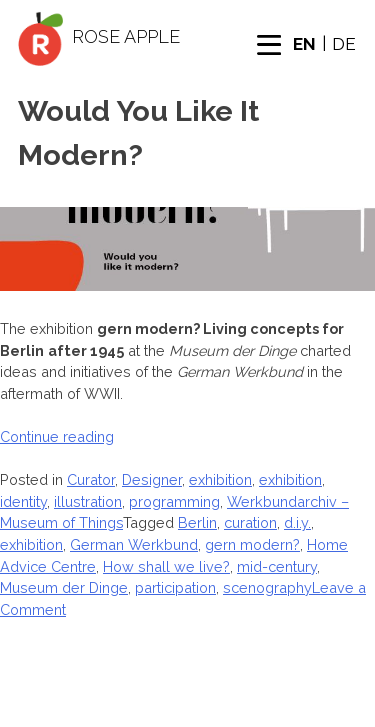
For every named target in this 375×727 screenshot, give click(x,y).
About (140, 696)
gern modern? (252, 544)
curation (250, 522)
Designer (152, 479)
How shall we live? (166, 566)
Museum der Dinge (64, 587)
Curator (91, 479)
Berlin (197, 522)
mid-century (277, 566)
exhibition (220, 479)
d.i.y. (297, 522)
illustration (88, 501)
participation (175, 587)
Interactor (79, 717)
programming (174, 501)
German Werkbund (134, 544)
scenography (267, 587)
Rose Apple (126, 36)
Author (150, 717)
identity (23, 501)
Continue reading (57, 436)
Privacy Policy (230, 717)
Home (92, 696)
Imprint (308, 717)
